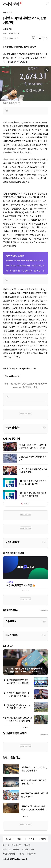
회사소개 (6, 845)
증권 (5, 13)
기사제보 (25, 849)
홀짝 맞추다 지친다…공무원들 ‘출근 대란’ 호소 (34, 782)
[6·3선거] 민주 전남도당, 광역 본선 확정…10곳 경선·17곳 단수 (32, 483)
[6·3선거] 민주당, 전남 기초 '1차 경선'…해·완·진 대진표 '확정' (32, 495)
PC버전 (31, 839)
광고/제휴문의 (17, 845)
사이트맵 (43, 839)
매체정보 (30, 854)
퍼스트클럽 (7, 849)
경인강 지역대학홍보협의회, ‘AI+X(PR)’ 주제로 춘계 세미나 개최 (19, 683)
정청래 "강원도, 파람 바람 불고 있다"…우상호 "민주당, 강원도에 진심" (25, 266)
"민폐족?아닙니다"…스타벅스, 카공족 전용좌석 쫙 (34, 769)
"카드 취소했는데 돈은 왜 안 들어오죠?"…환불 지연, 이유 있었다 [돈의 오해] (25, 271)
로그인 (8, 839)
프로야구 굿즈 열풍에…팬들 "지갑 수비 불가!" (34, 795)
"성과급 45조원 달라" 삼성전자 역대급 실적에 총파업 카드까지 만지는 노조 (25, 261)
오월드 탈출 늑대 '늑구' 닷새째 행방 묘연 (33, 458)
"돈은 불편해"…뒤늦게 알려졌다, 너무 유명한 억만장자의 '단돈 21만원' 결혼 (34, 808)
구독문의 (16, 849)
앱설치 (20, 839)
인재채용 (27, 845)
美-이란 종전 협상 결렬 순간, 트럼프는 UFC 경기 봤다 (33, 470)
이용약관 (21, 854)
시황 (10, 13)
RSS (32, 849)
